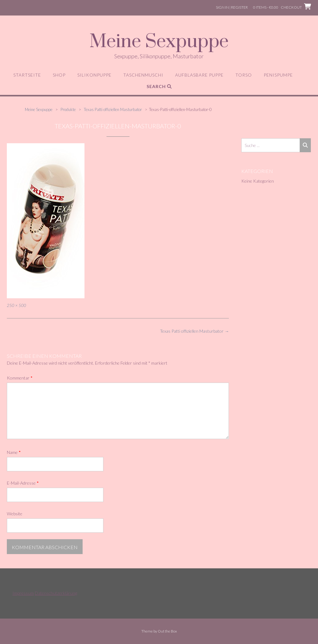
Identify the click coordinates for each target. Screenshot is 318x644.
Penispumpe (278, 75)
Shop (59, 75)
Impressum (23, 593)
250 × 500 (16, 305)
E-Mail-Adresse (23, 483)
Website (15, 514)
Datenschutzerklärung (56, 593)
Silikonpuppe (94, 75)
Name (14, 452)
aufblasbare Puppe (199, 75)
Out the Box (167, 631)
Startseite (27, 75)
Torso (244, 75)
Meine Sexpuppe (159, 42)
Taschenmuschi (143, 75)
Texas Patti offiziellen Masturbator (194, 331)
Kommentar (20, 378)
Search (159, 86)
